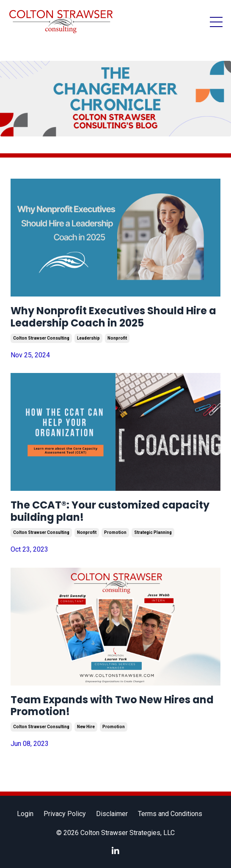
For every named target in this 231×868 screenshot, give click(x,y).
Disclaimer (112, 814)
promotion (115, 532)
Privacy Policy (65, 814)
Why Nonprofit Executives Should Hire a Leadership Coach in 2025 (113, 317)
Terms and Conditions (170, 814)
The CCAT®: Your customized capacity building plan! (110, 512)
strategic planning (153, 532)
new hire (86, 727)
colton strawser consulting (41, 338)
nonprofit (117, 338)
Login (25, 814)
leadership (88, 338)
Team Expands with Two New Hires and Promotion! (112, 706)
